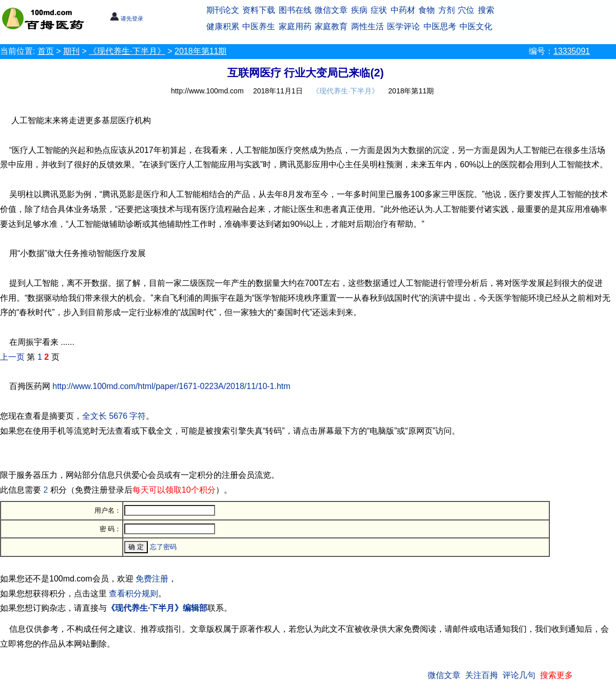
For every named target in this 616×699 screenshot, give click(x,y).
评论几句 (519, 675)
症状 (379, 10)
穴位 (466, 10)
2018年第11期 (200, 51)
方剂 (447, 10)
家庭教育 (331, 26)
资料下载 (259, 10)
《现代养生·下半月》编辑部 (157, 608)
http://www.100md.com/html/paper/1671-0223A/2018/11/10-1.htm (171, 386)
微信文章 (331, 10)
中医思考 (440, 26)
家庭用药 (295, 26)
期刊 (71, 51)
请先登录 (127, 18)
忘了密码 (163, 547)
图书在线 (295, 10)
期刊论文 (223, 10)
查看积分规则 (133, 594)
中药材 (403, 10)
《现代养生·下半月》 (127, 51)
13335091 (572, 51)
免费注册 (152, 579)
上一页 (12, 357)
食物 (427, 10)
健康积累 (223, 26)
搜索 (486, 10)
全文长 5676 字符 (114, 416)
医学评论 (403, 26)
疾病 (359, 10)
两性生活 (368, 26)
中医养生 (259, 26)
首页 (46, 51)
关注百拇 (482, 675)
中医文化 (476, 26)
